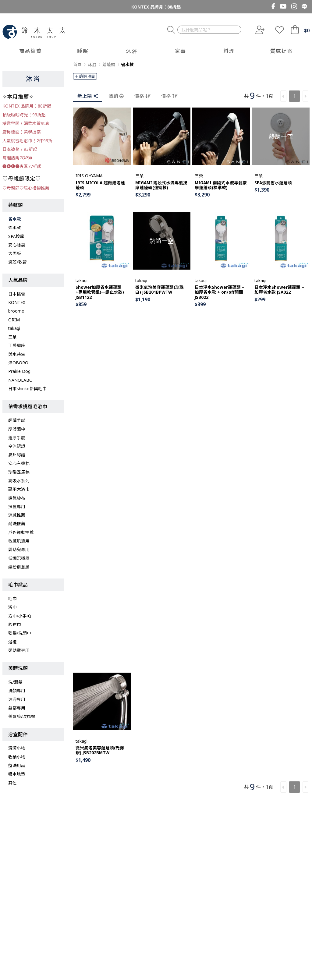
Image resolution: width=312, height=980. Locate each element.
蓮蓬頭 (16, 205)
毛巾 (12, 598)
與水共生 (17, 354)
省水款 (15, 219)
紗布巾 (15, 624)
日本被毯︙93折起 (20, 149)
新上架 (88, 96)
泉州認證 (17, 455)
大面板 (15, 253)
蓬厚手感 (17, 438)
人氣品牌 (18, 280)
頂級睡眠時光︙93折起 (24, 115)
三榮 (12, 337)
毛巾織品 (18, 585)
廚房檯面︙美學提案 (22, 132)
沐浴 (33, 78)
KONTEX (17, 302)
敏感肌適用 (19, 541)
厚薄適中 (17, 429)
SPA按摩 (16, 236)
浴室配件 (18, 734)
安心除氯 (17, 245)
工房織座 (17, 345)
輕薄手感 (17, 420)
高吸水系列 (19, 481)
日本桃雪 (17, 294)
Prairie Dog (19, 371)
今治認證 (17, 446)
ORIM (14, 320)
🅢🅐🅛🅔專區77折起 (22, 166)
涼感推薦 (17, 515)
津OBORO (18, 363)
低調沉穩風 (19, 558)
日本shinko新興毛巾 (27, 389)
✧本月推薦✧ (18, 97)
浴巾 (12, 607)
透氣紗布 (17, 498)
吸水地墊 (17, 774)
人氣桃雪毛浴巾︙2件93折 (27, 141)
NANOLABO (20, 380)
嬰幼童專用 (19, 650)
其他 (12, 783)
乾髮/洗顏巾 (20, 633)
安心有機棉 (19, 463)
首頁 (77, 64)
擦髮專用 (17, 506)
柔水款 (15, 227)
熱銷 (116, 96)
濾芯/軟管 (18, 262)
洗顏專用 (17, 690)
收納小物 (17, 757)
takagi (14, 328)
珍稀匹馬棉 (19, 472)
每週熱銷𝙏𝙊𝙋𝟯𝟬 (17, 158)
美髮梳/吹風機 (22, 716)
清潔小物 (17, 748)
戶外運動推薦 (21, 532)
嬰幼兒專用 (19, 549)
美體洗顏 (18, 668)
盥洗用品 (17, 765)
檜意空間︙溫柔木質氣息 (26, 123)
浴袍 (12, 642)
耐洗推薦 (17, 524)
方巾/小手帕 (20, 616)
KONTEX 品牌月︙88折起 (156, 7)
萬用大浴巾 (19, 489)
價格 (142, 96)
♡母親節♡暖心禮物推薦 (26, 188)
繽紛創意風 (19, 567)
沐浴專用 (17, 699)
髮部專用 (17, 708)
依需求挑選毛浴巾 (28, 406)
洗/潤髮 (15, 682)
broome (16, 311)
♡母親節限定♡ (22, 179)
